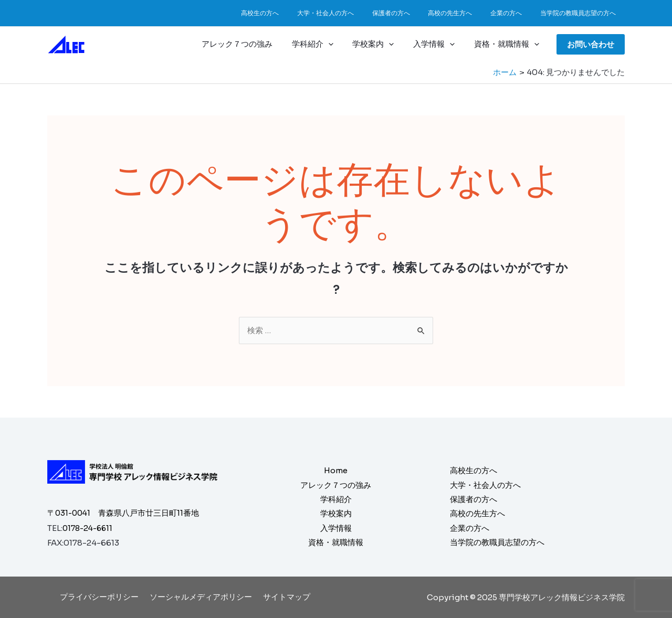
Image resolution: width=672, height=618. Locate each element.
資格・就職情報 (508, 44)
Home (336, 469)
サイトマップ (283, 597)
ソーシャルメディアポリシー (201, 597)
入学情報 (439, 44)
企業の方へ (514, 13)
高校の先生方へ (464, 13)
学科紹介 (325, 44)
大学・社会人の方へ (351, 13)
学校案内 (382, 44)
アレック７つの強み (253, 44)
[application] (340, 44)
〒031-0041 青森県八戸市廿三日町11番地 (124, 513)
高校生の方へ (291, 13)
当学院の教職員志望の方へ (581, 13)
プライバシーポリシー (102, 597)
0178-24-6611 (90, 528)
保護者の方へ (411, 13)
